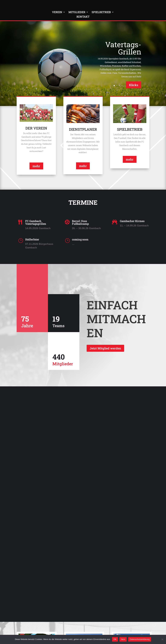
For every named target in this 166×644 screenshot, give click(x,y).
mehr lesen (27, 597)
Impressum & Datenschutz (42, 632)
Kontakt (83, 17)
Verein (57, 12)
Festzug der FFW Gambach (32, 548)
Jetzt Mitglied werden (105, 350)
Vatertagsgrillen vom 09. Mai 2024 (130, 548)
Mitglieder (77, 12)
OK (115, 639)
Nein (123, 639)
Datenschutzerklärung (140, 639)
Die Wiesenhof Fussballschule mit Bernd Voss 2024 (81, 549)
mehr (36, 167)
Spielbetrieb (101, 12)
